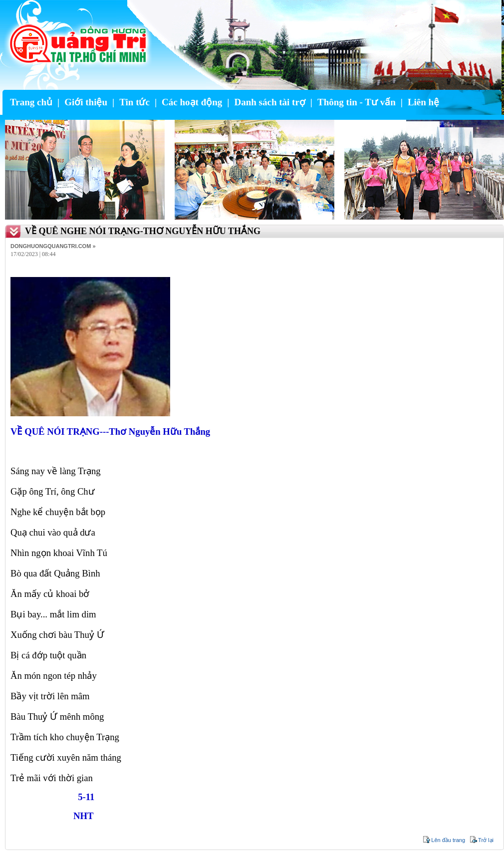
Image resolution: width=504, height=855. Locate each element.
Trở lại (486, 840)
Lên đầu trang (448, 840)
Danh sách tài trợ (269, 102)
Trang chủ (31, 102)
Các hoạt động (192, 102)
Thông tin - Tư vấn (357, 102)
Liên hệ (423, 102)
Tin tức (134, 102)
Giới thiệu (86, 102)
